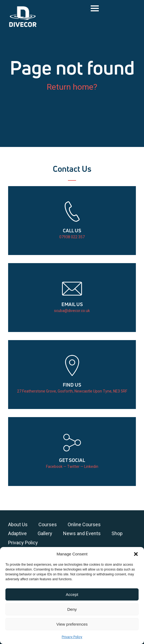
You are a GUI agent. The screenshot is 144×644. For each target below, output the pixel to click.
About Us (18, 524)
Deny (72, 609)
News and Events (82, 533)
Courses (48, 524)
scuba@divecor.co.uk (72, 311)
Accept (72, 594)
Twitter (73, 467)
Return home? (72, 87)
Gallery (45, 533)
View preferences (72, 624)
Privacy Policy (72, 637)
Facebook (54, 467)
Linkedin (91, 467)
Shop (117, 533)
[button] (136, 554)
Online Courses (84, 524)
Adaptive (17, 533)
